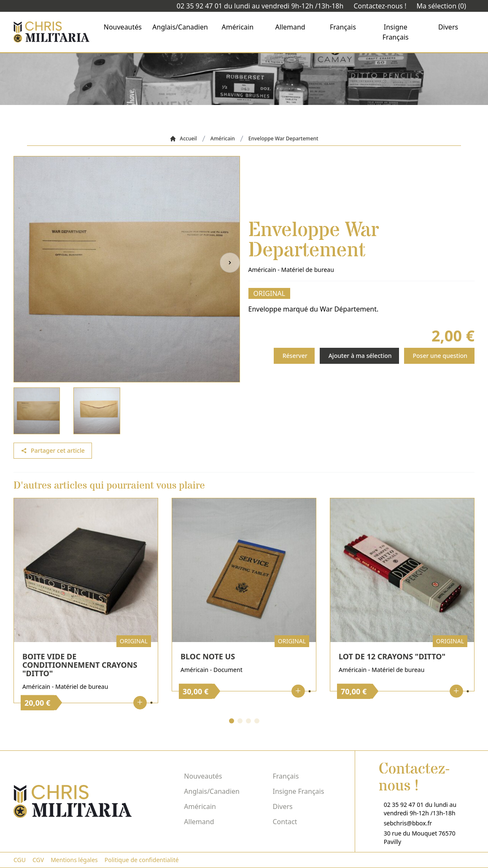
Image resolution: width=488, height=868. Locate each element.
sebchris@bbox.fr (408, 823)
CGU (20, 860)
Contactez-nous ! (380, 6)
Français (343, 27)
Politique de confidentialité (142, 860)
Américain (238, 27)
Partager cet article (53, 450)
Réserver (295, 356)
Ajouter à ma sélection (360, 356)
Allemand (290, 27)
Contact (285, 822)
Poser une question (440, 356)
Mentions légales (74, 860)
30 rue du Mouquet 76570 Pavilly (420, 837)
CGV (38, 860)
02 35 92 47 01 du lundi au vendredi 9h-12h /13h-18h (260, 6)
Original (270, 293)
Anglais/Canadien (180, 27)
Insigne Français (396, 32)
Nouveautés (123, 27)
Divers (448, 27)
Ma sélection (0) (441, 6)
